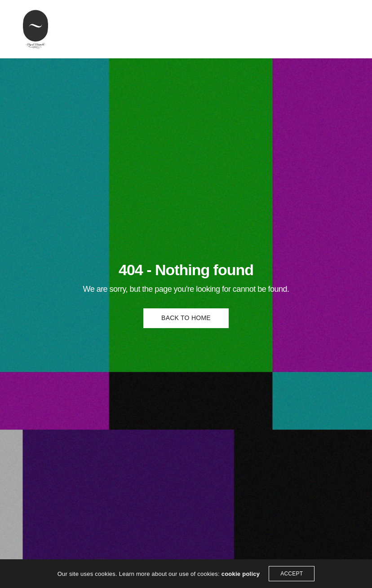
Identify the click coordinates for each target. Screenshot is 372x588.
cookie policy (241, 574)
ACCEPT (292, 574)
